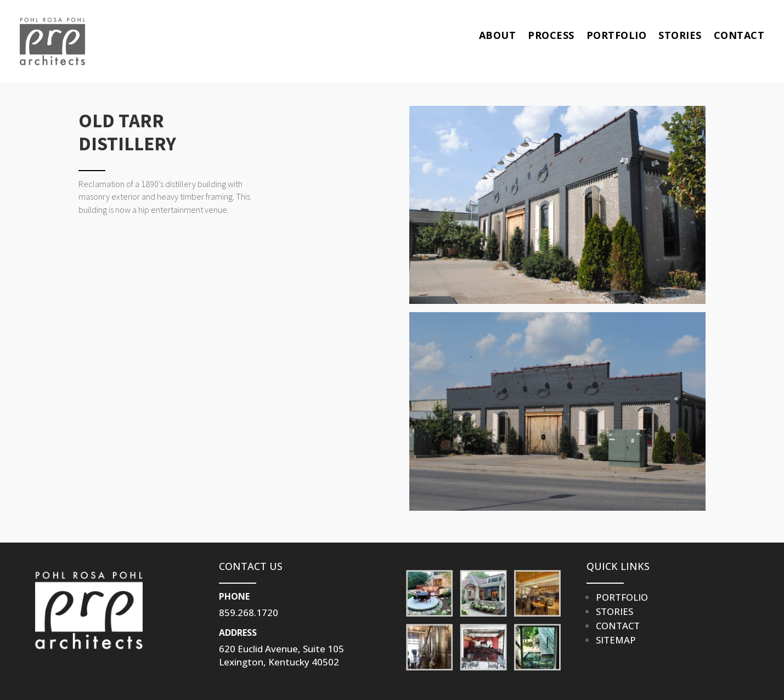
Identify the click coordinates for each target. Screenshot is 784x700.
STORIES (680, 35)
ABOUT (498, 35)
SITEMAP (616, 640)
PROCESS (551, 35)
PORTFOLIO (617, 35)
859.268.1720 (249, 612)
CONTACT (739, 35)
